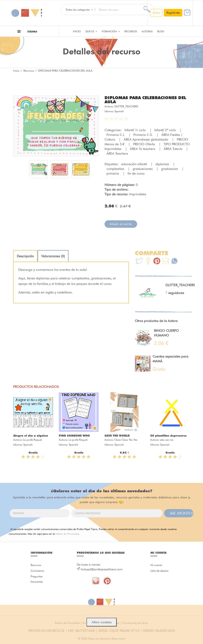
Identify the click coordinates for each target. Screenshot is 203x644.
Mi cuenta (157, 565)
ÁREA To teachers (143, 148)
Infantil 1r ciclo (136, 130)
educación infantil (135, 164)
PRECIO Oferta (144, 144)
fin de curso (136, 173)
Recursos (131, 31)
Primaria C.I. (116, 134)
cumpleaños (116, 168)
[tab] (25, 256)
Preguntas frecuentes (37, 580)
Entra (156, 13)
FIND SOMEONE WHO (74, 435)
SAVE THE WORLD (117, 435)
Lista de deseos (160, 571)
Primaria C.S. (144, 134)
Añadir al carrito (121, 224)
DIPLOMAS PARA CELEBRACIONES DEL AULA (143, 100)
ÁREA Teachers (117, 153)
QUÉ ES (91, 31)
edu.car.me (167, 439)
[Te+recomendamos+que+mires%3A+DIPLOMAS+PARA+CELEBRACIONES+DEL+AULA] (148, 261)
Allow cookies (102, 622)
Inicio (77, 31)
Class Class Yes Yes (126, 439)
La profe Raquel (32, 439)
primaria (113, 173)
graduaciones (143, 168)
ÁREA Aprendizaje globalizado (146, 139)
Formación (111, 31)
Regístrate (173, 13)
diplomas (163, 164)
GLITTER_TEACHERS (126, 106)
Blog (161, 31)
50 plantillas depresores (168, 435)
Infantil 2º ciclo (166, 130)
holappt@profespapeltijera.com (102, 569)
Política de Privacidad (67, 533)
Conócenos (38, 571)
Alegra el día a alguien (31, 435)
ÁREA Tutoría (173, 148)
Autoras (147, 31)
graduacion (170, 168)
